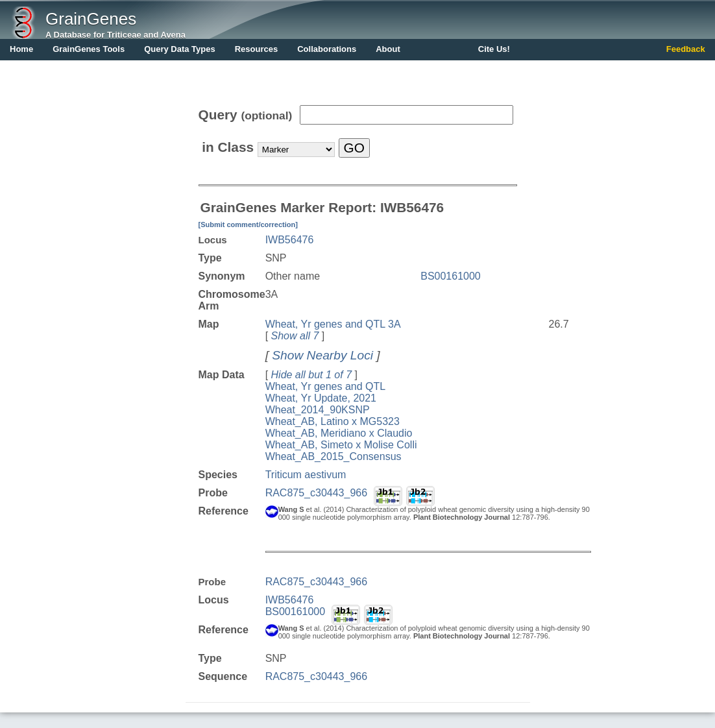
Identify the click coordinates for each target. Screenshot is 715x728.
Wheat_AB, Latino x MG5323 (333, 421)
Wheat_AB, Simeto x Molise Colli (341, 445)
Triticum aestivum (306, 475)
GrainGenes (91, 19)
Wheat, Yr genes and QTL (326, 386)
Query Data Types (180, 49)
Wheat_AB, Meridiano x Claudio (339, 433)
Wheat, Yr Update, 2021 (321, 398)
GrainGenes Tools (89, 49)
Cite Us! (494, 49)
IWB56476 (290, 240)
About (388, 49)
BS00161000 (451, 276)
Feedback (686, 49)
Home (21, 49)
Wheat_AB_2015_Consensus (333, 456)
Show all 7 (295, 336)
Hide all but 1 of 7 (312, 375)
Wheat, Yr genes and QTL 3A (333, 324)
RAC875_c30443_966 (316, 493)
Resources (256, 49)
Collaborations (327, 49)
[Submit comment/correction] (248, 224)
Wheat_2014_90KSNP (318, 410)
